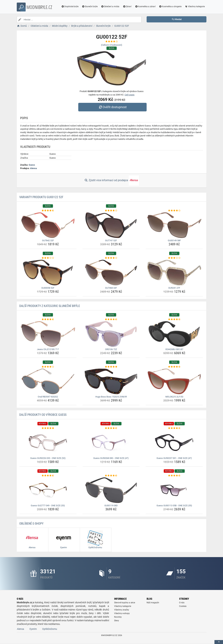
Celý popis (130, 95)
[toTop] (219, 642)
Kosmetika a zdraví (145, 7)
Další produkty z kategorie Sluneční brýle (50, 306)
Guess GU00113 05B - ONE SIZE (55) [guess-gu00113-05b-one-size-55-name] (174, 505)
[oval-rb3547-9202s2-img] (48, 381)
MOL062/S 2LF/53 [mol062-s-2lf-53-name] (174, 397)
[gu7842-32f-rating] (48, 211)
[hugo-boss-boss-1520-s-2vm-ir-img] (111, 381)
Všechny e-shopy (122, 613)
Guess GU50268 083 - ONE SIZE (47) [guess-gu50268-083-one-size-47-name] (111, 458)
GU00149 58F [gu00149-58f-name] (174, 240)
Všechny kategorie (195, 7)
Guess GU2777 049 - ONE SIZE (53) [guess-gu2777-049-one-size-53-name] (48, 505)
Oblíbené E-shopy (31, 523)
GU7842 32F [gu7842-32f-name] (48, 240)
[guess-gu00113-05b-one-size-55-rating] (174, 476)
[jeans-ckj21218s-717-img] (48, 334)
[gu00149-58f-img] (174, 225)
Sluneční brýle (90, 7)
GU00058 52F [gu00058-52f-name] (48, 288)
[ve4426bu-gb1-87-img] (174, 334)
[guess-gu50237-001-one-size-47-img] (174, 443)
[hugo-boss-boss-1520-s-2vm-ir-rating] (111, 367)
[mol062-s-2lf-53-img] (174, 381)
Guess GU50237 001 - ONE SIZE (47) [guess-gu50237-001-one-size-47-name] (174, 458)
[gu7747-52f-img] (111, 225)
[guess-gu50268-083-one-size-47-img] (111, 443)
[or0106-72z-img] (111, 334)
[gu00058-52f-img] (48, 273)
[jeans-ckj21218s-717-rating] (48, 319)
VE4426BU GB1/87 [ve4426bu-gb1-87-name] (174, 349)
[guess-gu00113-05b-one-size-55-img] (174, 490)
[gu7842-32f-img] (48, 225)
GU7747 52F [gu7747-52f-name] (111, 240)
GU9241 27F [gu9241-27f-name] (174, 288)
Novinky (118, 617)
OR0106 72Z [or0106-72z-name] (111, 349)
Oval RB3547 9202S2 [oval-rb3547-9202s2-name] (48, 397)
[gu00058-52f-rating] (48, 258)
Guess (32, 165)
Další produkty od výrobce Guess (43, 415)
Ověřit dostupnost (112, 107)
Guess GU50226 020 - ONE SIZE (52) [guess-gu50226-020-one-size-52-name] (48, 458)
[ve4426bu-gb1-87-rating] (174, 319)
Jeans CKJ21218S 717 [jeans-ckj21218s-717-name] (48, 349)
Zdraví (127, 7)
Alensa (33, 168)
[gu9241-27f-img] (174, 273)
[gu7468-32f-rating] (111, 258)
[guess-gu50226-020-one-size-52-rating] (48, 428)
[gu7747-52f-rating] (111, 211)
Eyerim (33, 629)
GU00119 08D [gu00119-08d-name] (111, 505)
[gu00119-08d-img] (111, 490)
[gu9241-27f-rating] (174, 258)
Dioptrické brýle (70, 7)
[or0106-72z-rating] (111, 319)
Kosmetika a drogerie (170, 7)
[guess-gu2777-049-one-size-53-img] (48, 490)
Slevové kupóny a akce (125, 603)
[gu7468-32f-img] (111, 273)
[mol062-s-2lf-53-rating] (174, 367)
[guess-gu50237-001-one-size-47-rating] (174, 428)
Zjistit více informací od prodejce (111, 181)
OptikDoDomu (50, 629)
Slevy (117, 621)
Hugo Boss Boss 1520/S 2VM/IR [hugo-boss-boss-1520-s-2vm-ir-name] (111, 397)
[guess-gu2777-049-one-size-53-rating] (48, 476)
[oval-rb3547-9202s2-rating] (48, 367)
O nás (182, 603)
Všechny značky (122, 610)
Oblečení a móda (110, 7)
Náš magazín (153, 603)
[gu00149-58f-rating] (174, 211)
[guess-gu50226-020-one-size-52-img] (48, 443)
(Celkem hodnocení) (112, 45)
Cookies (183, 606)
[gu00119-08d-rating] (111, 476)
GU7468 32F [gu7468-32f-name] (111, 288)
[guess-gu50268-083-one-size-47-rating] (111, 428)
